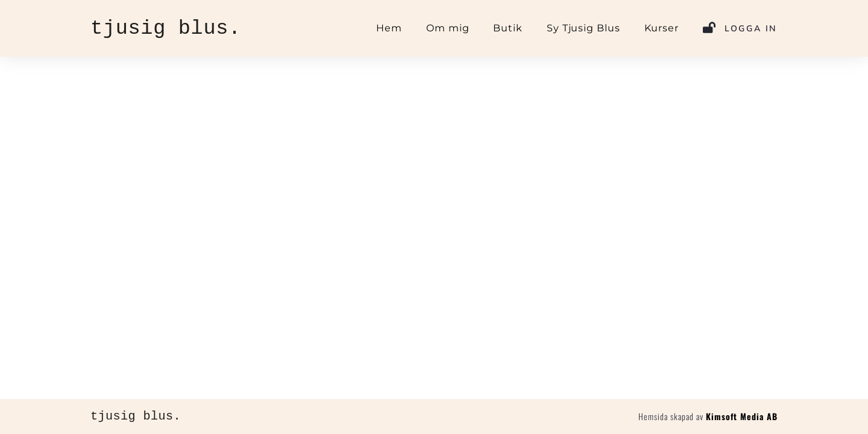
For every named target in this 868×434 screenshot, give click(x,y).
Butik (508, 28)
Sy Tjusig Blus (583, 28)
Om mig (448, 28)
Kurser (662, 28)
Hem (389, 28)
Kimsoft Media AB (742, 416)
